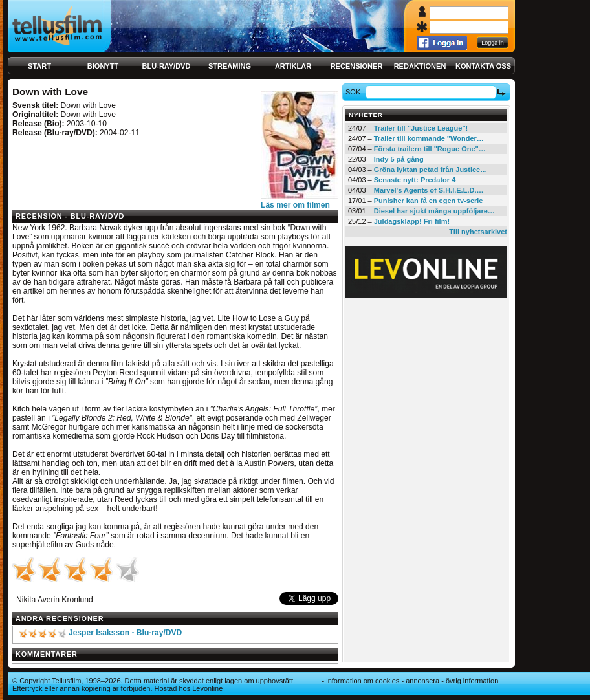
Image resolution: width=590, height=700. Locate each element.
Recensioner (357, 66)
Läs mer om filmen (295, 205)
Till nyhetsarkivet (478, 232)
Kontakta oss (483, 66)
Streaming (230, 66)
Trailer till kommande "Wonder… (429, 138)
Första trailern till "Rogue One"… (430, 149)
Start (39, 66)
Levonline (207, 688)
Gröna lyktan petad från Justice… (431, 170)
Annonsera (422, 681)
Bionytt (103, 66)
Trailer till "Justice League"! (421, 128)
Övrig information (472, 681)
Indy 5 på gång (399, 159)
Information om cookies (363, 681)
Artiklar (293, 66)
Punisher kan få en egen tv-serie (429, 201)
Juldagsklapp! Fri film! (412, 221)
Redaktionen (420, 66)
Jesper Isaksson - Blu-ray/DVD (125, 633)
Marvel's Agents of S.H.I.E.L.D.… (429, 190)
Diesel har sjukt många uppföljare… (434, 211)
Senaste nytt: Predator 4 (415, 180)
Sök (355, 92)
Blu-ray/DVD (167, 66)
